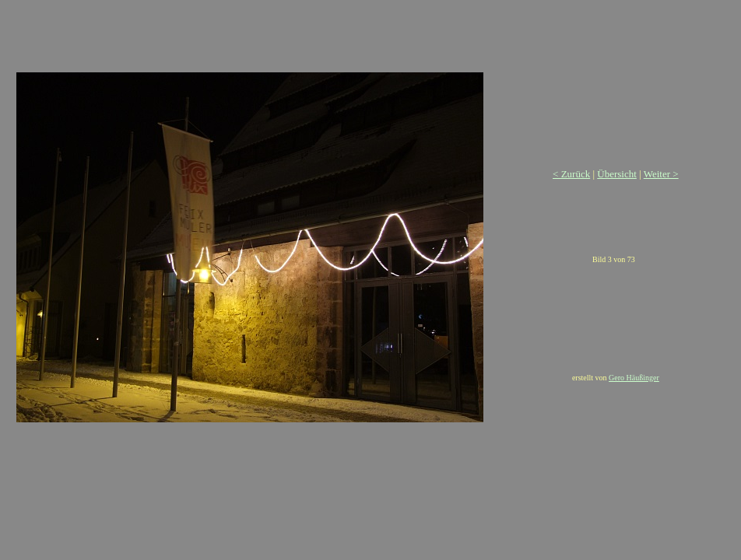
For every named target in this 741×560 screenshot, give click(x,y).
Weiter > (661, 174)
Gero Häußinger (634, 378)
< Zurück (571, 174)
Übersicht (617, 174)
